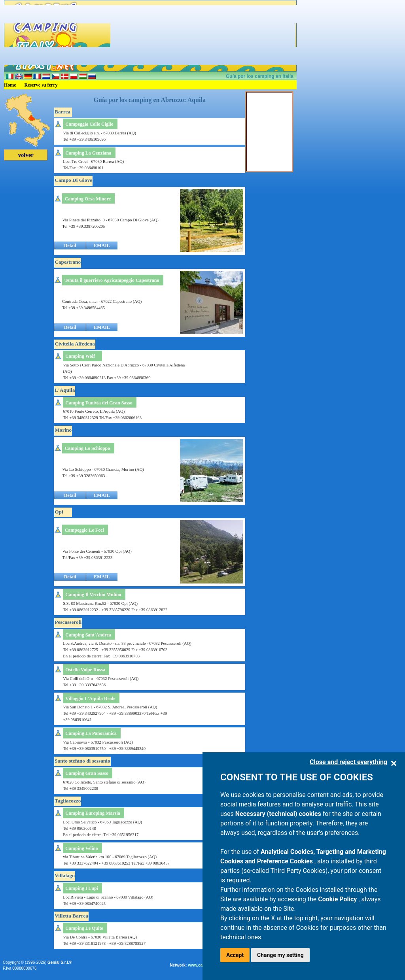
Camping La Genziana (88, 153)
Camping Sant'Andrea (88, 635)
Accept (235, 955)
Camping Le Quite (84, 928)
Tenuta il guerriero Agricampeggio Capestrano (112, 280)
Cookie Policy (338, 899)
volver (26, 155)
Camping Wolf (80, 356)
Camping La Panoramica (91, 733)
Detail (70, 245)
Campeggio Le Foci (84, 530)
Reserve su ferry (41, 85)
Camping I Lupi (82, 888)
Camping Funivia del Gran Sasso (99, 403)
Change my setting (280, 955)
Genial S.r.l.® (60, 962)
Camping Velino (81, 848)
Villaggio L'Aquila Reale (90, 699)
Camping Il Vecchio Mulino (93, 595)
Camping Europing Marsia (93, 813)
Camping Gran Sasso (87, 773)
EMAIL (102, 245)
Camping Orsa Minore (88, 199)
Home (10, 85)
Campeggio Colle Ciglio (89, 124)
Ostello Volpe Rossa (85, 670)
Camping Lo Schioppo (88, 448)
